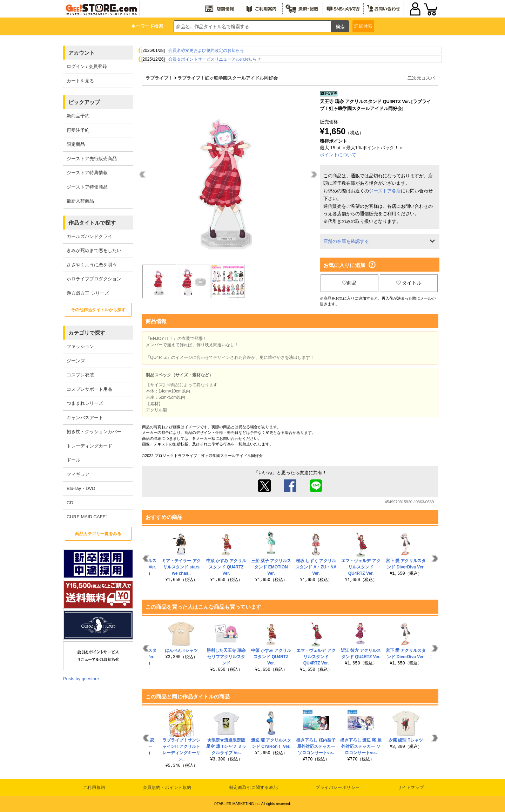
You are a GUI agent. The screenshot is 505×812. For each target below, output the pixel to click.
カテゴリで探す (87, 333)
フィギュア (78, 474)
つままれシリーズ (85, 403)
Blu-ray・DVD (81, 488)
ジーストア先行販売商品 (92, 159)
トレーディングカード (89, 446)
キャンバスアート (85, 418)
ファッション (80, 346)
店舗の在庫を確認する (346, 241)
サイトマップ (411, 787)
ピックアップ (84, 102)
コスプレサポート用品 (89, 389)
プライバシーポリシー (338, 787)
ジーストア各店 (385, 191)
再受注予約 (78, 130)
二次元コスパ (421, 78)
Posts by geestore (81, 679)
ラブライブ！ (159, 78)
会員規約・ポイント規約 (167, 787)
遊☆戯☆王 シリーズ (88, 293)
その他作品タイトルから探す (98, 310)
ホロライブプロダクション (94, 279)
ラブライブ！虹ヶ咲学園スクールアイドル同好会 (228, 78)
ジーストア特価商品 (87, 187)
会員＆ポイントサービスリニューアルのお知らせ (215, 59)
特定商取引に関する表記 (254, 787)
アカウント (82, 53)
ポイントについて (338, 155)
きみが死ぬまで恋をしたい (94, 250)
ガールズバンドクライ (89, 236)
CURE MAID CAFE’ (87, 517)
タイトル (409, 283)
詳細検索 (363, 26)
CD (70, 503)
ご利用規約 (94, 787)
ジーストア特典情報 (87, 173)
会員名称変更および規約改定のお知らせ (206, 50)
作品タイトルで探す (92, 223)
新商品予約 (78, 116)
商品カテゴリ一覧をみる (98, 534)
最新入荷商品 (80, 201)
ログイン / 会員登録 (87, 66)
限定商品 (76, 144)
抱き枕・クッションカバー (94, 432)
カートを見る (80, 81)
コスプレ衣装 (80, 375)
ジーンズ (76, 361)
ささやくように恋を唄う (92, 265)
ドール (73, 460)
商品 (349, 283)
